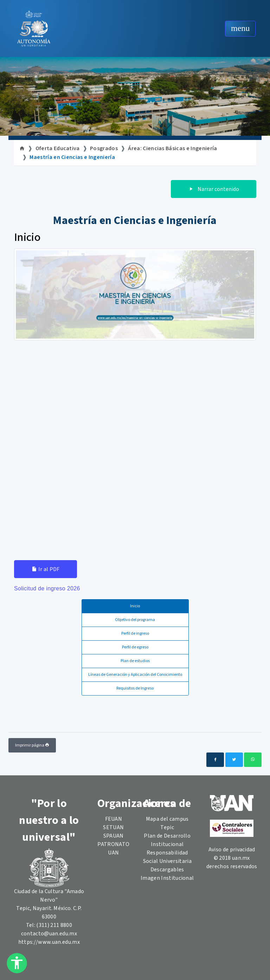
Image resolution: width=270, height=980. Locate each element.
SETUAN (113, 827)
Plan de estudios (135, 661)
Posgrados (104, 148)
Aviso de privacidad (232, 850)
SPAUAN (114, 836)
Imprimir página (32, 745)
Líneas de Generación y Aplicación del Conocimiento (135, 675)
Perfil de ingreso (135, 633)
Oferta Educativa (58, 148)
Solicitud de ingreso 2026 (47, 588)
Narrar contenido (214, 189)
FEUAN (114, 819)
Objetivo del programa (135, 620)
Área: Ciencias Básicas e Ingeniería (172, 148)
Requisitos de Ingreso (135, 688)
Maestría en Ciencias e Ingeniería (72, 157)
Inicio (135, 606)
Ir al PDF (46, 569)
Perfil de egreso (135, 647)
